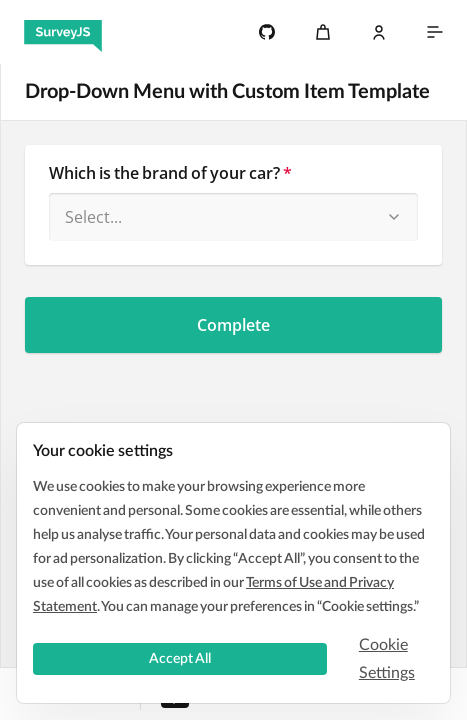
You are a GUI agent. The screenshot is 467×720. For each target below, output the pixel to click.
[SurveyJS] (63, 32)
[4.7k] (267, 32)
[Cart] (323, 32)
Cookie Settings (387, 659)
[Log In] (379, 32)
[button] (394, 217)
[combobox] (233, 217)
